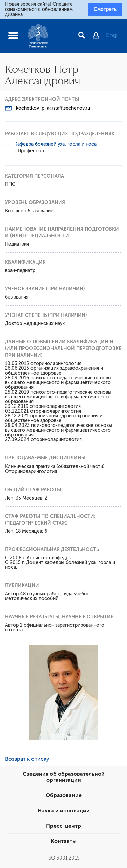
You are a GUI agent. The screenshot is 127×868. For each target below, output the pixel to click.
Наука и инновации (64, 811)
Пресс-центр (63, 826)
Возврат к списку (27, 759)
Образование (64, 795)
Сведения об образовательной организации (64, 777)
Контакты (64, 841)
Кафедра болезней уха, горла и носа (55, 144)
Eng (111, 35)
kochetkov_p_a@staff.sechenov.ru (53, 108)
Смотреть (105, 9)
